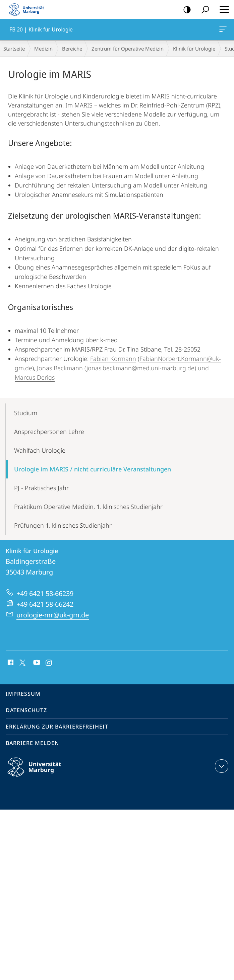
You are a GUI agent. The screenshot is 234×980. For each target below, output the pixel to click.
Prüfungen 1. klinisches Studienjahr (63, 525)
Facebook (10, 663)
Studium (26, 413)
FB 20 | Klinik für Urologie (222, 30)
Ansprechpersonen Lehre (49, 432)
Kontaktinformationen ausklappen (221, 766)
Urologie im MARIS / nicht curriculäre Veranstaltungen (93, 469)
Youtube (36, 663)
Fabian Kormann (113, 359)
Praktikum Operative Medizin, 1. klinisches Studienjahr (88, 507)
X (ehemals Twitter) (21, 662)
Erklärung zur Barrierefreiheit (57, 727)
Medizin (43, 49)
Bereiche (72, 49)
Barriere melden (32, 743)
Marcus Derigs (35, 377)
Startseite (14, 49)
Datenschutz (26, 710)
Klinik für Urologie (194, 49)
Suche (203, 10)
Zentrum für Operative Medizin (128, 49)
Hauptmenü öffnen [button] (222, 9)
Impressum (23, 694)
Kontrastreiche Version (185, 10)
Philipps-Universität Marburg (40, 772)
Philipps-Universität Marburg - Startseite (28, 9)
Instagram (49, 663)
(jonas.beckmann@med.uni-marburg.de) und (146, 368)
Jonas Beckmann (60, 368)
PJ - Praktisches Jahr (41, 488)
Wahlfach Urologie (40, 450)
